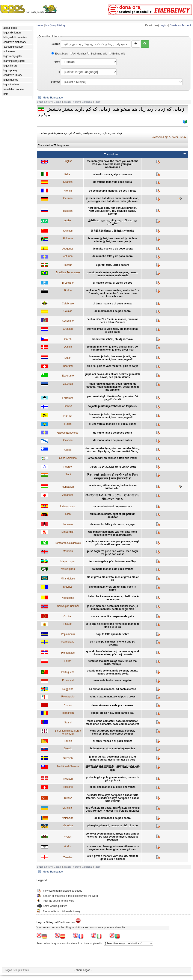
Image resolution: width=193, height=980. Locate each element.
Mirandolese (68, 579)
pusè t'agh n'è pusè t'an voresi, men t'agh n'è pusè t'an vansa (112, 553)
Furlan (68, 424)
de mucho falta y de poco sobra (113, 182)
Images (67, 102)
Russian (68, 211)
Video (97, 102)
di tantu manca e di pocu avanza (113, 304)
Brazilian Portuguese (68, 272)
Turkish (68, 798)
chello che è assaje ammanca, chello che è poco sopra (112, 598)
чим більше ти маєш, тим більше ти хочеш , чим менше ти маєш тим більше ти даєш (113, 809)
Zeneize (68, 857)
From (57, 62)
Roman (68, 705)
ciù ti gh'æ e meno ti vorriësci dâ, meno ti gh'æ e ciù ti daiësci (113, 857)
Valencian (68, 818)
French (68, 191)
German (68, 198)
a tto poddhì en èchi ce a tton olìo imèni (112, 458)
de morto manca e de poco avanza (112, 705)
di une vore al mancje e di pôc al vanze (112, 424)
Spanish (68, 182)
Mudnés (68, 587)
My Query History (55, 25)
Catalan (68, 311)
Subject (55, 82)
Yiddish (68, 846)
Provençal (68, 680)
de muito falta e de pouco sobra (112, 433)
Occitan (68, 616)
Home (40, 25)
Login (163, 25)
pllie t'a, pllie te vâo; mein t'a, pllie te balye (113, 366)
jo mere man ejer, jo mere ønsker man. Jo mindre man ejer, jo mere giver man (112, 348)
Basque (68, 265)
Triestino (68, 787)
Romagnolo (68, 697)
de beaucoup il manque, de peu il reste (112, 191)
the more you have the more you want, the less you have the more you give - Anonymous (113, 164)
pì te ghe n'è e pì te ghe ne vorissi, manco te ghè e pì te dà (112, 625)
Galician (68, 440)
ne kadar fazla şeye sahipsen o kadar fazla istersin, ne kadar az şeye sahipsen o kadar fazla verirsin (113, 798)
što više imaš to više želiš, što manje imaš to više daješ (112, 330)
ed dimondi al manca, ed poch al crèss (112, 689)
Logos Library (44, 102)
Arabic (68, 221)
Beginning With (98, 54)
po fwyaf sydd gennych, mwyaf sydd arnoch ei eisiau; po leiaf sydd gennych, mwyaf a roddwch (112, 837)
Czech (68, 339)
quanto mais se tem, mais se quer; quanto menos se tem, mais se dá (112, 274)
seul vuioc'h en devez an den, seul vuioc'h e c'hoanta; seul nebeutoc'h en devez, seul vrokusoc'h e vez (113, 293)
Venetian (68, 826)
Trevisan (68, 779)
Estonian (68, 384)
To (59, 72)
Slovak (68, 749)
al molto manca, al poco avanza (112, 174)
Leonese (68, 524)
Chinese (68, 231)
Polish (68, 661)
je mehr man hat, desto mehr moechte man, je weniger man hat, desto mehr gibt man (112, 200)
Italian (68, 174)
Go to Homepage (53, 98)
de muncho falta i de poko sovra (112, 507)
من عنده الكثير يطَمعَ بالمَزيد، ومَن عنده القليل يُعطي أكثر (113, 222)
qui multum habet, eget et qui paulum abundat (112, 516)
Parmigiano (68, 642)
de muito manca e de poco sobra (112, 249)
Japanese (68, 495)
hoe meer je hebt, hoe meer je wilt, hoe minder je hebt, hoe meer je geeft (113, 358)
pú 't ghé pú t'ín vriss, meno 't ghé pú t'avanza (112, 643)
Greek (68, 450)
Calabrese (68, 304)
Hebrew (68, 467)
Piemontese (68, 653)
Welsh (68, 837)
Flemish (68, 416)
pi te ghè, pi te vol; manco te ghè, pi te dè (112, 826)
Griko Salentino (68, 458)
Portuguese (68, 672)
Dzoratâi (68, 366)
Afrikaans (68, 238)
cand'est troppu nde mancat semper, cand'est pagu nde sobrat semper (113, 732)
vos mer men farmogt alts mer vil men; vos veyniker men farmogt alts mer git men (113, 848)
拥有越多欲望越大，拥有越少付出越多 (113, 231)
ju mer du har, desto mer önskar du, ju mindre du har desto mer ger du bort (112, 758)
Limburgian (68, 532)
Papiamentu (68, 634)
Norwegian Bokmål (68, 606)
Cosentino (68, 321)
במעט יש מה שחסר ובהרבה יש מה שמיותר (113, 467)
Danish (68, 347)
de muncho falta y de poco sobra (112, 256)
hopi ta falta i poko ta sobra (113, 634)
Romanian (68, 713)
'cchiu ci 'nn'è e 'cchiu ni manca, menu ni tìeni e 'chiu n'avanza (112, 321)
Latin (68, 514)
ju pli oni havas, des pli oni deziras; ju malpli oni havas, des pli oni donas (112, 376)
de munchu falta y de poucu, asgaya (113, 524)
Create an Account (180, 25)
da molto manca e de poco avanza (113, 569)
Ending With (117, 54)
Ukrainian (68, 808)
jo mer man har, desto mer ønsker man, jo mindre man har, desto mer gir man (112, 608)
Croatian (68, 329)
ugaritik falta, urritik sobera (112, 265)
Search (56, 44)
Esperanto (68, 376)
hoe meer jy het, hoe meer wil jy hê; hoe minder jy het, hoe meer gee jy (112, 240)
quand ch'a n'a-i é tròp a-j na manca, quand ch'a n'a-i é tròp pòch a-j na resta (113, 653)
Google (58, 102)
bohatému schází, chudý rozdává (113, 339)
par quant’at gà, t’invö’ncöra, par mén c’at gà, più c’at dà (113, 398)
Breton (68, 290)
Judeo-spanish (68, 507)
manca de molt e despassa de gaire (112, 616)
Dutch (68, 358)
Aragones (68, 249)
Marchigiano (68, 569)
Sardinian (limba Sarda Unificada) (68, 732)
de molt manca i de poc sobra (112, 311)
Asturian (68, 256)
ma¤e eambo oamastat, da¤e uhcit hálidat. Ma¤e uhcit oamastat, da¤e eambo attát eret (113, 723)
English (68, 161)
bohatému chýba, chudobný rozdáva (113, 749)
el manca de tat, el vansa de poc (112, 283)
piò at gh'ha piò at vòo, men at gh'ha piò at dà (113, 579)
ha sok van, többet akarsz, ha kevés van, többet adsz (112, 487)
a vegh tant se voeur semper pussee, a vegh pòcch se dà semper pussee (112, 543)
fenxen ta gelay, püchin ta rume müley (113, 561)
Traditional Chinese (68, 766)
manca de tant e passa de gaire (112, 680)
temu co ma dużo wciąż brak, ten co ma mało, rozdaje (112, 662)
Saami (68, 723)
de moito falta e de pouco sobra (112, 440)
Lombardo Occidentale (68, 543)
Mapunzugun (68, 561)
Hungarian (68, 487)
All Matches (79, 54)
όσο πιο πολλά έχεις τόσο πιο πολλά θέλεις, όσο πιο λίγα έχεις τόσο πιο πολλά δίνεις (113, 450)
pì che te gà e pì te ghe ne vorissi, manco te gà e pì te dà (112, 779)
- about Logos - (83, 970)
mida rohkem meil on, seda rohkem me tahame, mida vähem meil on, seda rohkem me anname (113, 387)
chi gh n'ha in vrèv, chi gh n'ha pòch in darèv (113, 588)
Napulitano (68, 598)
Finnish (68, 406)
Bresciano (68, 283)
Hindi (68, 474)
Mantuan (68, 551)
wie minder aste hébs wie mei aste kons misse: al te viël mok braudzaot (112, 533)
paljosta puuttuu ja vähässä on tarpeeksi (112, 406)
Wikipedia (87, 102)
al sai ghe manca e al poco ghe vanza (112, 787)
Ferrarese (68, 398)
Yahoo (76, 102)
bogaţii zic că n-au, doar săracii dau (112, 713)
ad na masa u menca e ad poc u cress (112, 697)
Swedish (68, 758)
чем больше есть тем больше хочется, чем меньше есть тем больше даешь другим (112, 211)
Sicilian (68, 741)
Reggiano (68, 689)
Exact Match (61, 54)
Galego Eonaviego (68, 433)
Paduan (68, 624)
